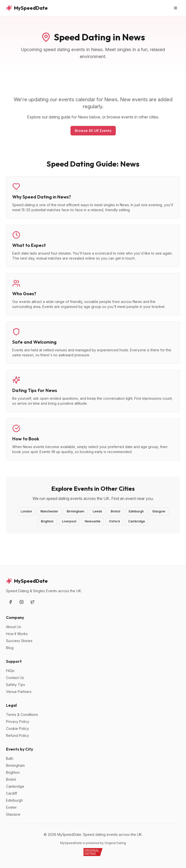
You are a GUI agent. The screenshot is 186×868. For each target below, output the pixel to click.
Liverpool (69, 521)
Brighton (47, 521)
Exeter (11, 807)
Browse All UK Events (93, 131)
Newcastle (93, 521)
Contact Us (15, 678)
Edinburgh (136, 511)
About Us (13, 627)
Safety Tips (15, 685)
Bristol (115, 511)
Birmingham (75, 511)
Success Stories (19, 641)
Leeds (97, 511)
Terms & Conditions (22, 715)
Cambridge (137, 521)
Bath (10, 758)
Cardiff (11, 793)
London (26, 511)
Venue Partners (19, 692)
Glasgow (159, 511)
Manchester (49, 511)
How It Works (17, 634)
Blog (10, 648)
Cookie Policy (17, 728)
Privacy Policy (18, 722)
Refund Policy (17, 735)
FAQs (10, 671)
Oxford (114, 521)
